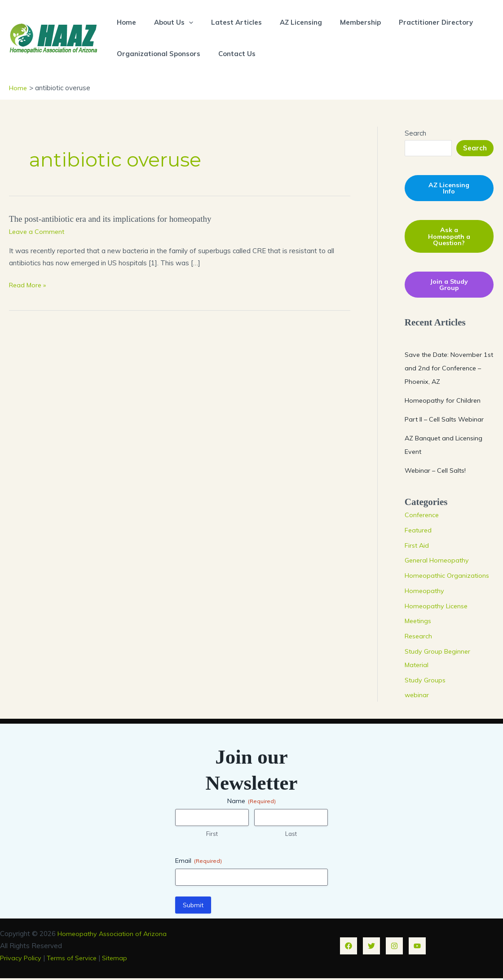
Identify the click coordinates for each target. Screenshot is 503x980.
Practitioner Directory (411, 22)
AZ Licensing (285, 22)
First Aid (418, 547)
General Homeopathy (438, 562)
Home (124, 22)
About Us (167, 22)
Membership (340, 22)
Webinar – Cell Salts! (437, 472)
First (212, 836)
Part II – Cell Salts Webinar (447, 421)
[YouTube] (417, 948)
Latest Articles (225, 22)
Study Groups (426, 682)
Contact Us (230, 54)
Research (419, 638)
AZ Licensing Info (449, 188)
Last (291, 836)
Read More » (29, 284)
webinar (417, 697)
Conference (423, 517)
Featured (419, 532)
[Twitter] (371, 948)
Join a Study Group (449, 286)
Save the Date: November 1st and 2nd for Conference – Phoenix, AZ (448, 370)
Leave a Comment (38, 231)
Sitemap (121, 960)
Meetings (419, 623)
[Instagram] (394, 948)
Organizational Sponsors (156, 54)
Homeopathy (425, 592)
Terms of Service (75, 960)
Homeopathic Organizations (448, 578)
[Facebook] (349, 948)
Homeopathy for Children (444, 402)
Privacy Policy (22, 960)
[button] (182, 22)
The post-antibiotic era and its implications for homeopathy (116, 218)
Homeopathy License (438, 608)
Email (199, 862)
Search (415, 133)
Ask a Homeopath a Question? (449, 237)
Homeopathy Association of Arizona (114, 935)
